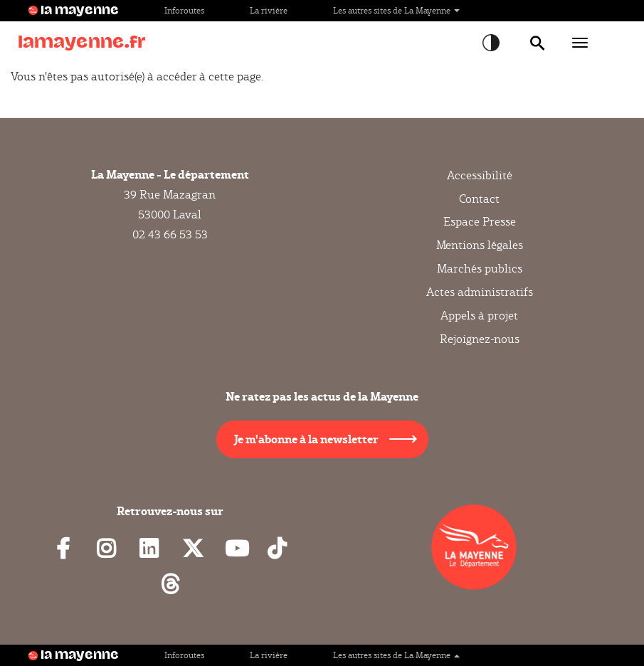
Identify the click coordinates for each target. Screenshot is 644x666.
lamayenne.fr (82, 42)
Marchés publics (480, 269)
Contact (479, 199)
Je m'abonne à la (306, 439)
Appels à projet (479, 316)
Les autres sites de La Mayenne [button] (396, 10)
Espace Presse (480, 222)
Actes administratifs (480, 292)
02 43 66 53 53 (170, 234)
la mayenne (80, 11)
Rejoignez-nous (480, 339)
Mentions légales (480, 245)
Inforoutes (184, 10)
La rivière (269, 10)
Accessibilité (480, 176)
